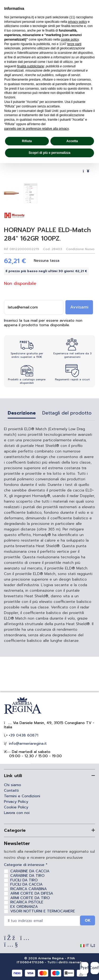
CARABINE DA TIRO (27, 876)
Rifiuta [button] (27, 141)
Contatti (11, 790)
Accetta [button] (72, 141)
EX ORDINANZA (24, 907)
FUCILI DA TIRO (24, 880)
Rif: (6, 249)
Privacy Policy (16, 802)
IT (88, 945)
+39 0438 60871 (23, 735)
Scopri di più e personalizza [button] (49, 153)
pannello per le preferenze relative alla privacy (37, 129)
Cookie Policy (16, 807)
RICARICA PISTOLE (27, 902)
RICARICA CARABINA (29, 889)
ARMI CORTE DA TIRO (30, 898)
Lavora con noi (17, 813)
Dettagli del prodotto (67, 414)
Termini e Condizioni (22, 796)
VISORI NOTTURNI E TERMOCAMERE (43, 911)
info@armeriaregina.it (27, 744)
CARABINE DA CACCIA (30, 871)
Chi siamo (13, 785)
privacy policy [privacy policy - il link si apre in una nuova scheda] (77, 22)
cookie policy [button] (70, 40)
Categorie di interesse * (26, 865)
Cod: (47, 249)
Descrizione (22, 414)
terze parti (74, 44)
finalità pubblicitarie (31, 66)
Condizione (75, 249)
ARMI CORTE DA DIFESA (32, 893)
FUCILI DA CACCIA (26, 884)
